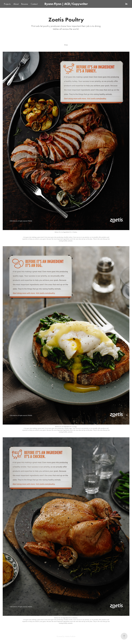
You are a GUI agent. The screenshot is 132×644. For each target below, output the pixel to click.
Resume (25, 4)
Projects (7, 4)
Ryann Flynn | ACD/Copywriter (66, 4)
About (16, 4)
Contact (34, 4)
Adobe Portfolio (70, 636)
